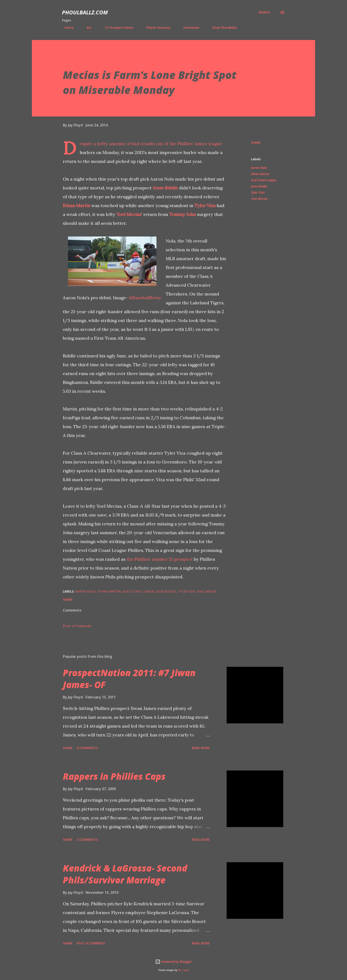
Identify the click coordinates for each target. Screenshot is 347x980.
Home (67, 28)
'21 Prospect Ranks (116, 28)
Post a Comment (77, 626)
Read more (201, 748)
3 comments (87, 840)
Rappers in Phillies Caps (114, 776)
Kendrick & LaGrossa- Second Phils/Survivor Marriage (125, 874)
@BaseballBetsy (145, 298)
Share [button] (256, 142)
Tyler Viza (205, 205)
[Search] (264, 12)
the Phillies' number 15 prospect (160, 559)
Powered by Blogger (173, 962)
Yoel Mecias (129, 214)
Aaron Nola (259, 168)
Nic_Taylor (184, 970)
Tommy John (183, 214)
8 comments (87, 748)
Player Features (156, 28)
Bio (87, 28)
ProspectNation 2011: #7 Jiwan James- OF (129, 679)
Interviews (189, 28)
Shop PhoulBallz (222, 28)
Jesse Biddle (165, 188)
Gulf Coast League (264, 180)
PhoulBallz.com (85, 12)
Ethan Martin (77, 205)
